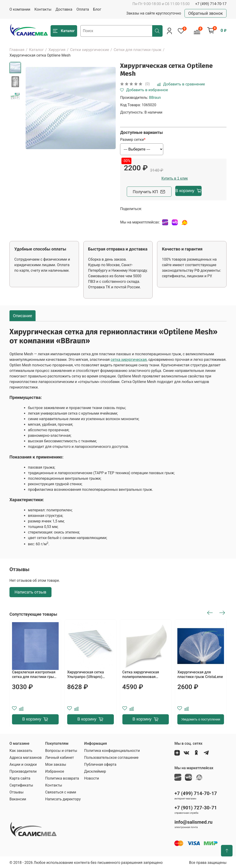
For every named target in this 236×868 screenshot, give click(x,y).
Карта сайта (20, 777)
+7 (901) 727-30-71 (196, 807)
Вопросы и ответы (61, 750)
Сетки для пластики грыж (138, 50)
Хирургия (57, 50)
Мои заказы (56, 764)
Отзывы (17, 791)
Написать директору (63, 798)
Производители (23, 770)
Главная (17, 50)
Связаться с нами (61, 791)
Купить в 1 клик (201, 178)
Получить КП (150, 191)
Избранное (54, 770)
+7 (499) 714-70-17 (211, 4)
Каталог (36, 50)
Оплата (83, 9)
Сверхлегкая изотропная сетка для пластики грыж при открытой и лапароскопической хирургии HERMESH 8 (34, 674)
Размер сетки (132, 140)
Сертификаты (21, 784)
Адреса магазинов (26, 757)
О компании (20, 9)
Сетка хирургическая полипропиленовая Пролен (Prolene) (141, 674)
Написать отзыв (30, 591)
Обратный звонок (206, 13)
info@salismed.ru (193, 821)
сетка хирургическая (129, 359)
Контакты (43, 9)
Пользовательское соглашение (111, 757)
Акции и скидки (23, 764)
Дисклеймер (95, 770)
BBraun (155, 98)
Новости (91, 777)
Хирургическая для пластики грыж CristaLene (200, 674)
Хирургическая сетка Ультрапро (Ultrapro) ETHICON (86, 674)
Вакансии (18, 798)
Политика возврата (62, 777)
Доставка (64, 9)
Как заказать (21, 750)
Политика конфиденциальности (112, 750)
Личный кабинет (59, 757)
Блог (97, 9)
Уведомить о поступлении (201, 718)
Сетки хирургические (89, 50)
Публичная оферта (100, 764)
